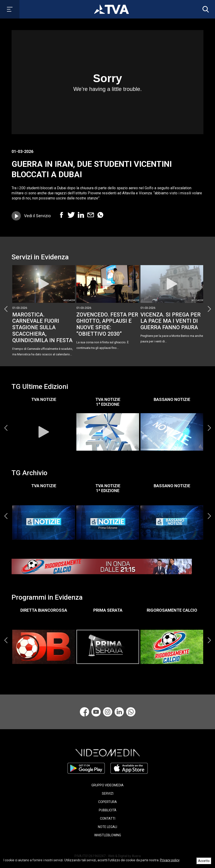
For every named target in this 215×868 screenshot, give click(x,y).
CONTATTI (108, 818)
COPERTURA (107, 802)
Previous (6, 309)
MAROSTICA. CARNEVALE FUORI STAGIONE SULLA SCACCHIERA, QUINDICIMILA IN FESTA (42, 327)
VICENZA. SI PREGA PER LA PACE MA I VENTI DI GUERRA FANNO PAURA (171, 321)
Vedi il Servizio (37, 216)
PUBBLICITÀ (108, 810)
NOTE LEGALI (107, 827)
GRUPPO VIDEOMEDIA (107, 785)
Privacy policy (170, 860)
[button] (205, 9)
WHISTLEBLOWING (108, 835)
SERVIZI (108, 794)
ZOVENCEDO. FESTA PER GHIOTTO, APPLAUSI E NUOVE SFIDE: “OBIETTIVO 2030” (107, 324)
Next (209, 309)
